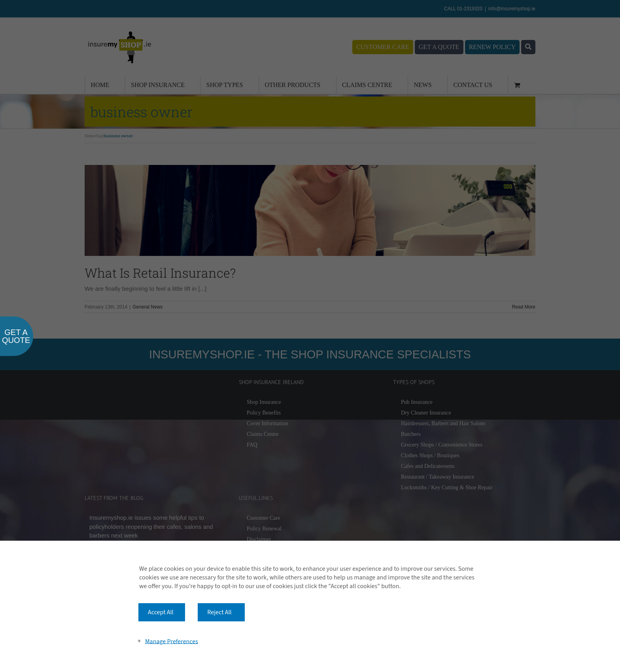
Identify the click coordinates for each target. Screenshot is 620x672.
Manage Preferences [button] (172, 641)
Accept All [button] (161, 612)
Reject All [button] (219, 612)
